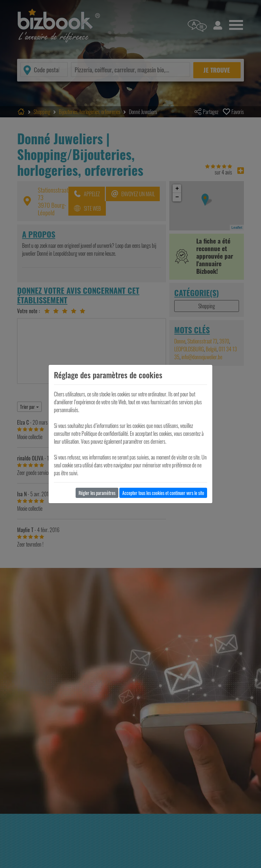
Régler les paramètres (97, 493)
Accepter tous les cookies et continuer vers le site (163, 493)
